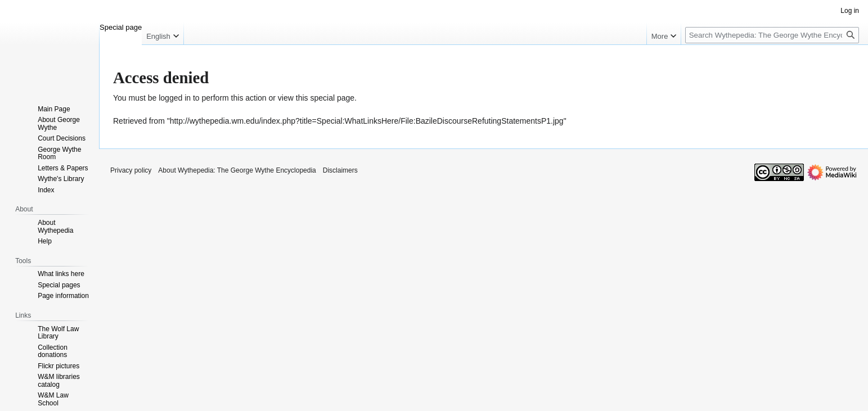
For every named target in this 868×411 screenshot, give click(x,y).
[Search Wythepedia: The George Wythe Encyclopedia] (772, 35)
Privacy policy (131, 170)
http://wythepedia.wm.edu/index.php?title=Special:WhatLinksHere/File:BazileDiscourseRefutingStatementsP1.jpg (367, 121)
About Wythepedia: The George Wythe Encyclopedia (237, 170)
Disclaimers (340, 170)
